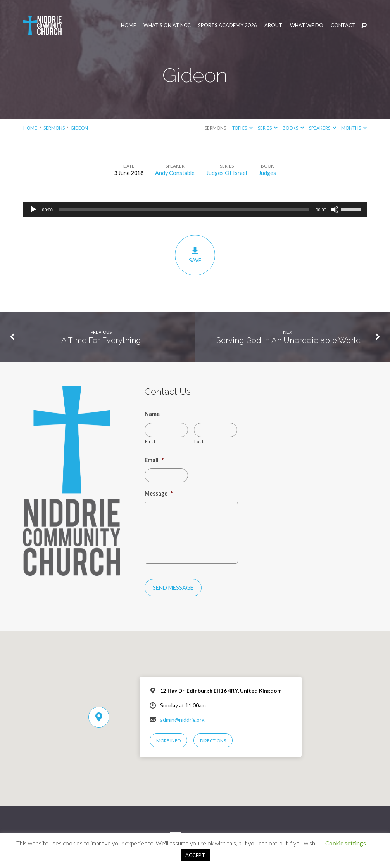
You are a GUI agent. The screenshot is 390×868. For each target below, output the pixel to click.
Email (154, 460)
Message (159, 493)
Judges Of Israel (227, 173)
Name (152, 414)
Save (195, 255)
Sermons (54, 128)
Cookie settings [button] (346, 843)
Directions (213, 741)
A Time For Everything (101, 340)
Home (129, 25)
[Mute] (335, 210)
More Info (168, 741)
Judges (267, 173)
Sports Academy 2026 (228, 25)
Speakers (323, 128)
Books (293, 128)
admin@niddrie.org (182, 720)
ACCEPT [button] (195, 855)
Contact (343, 25)
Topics (242, 128)
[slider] (184, 210)
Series (268, 128)
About (273, 25)
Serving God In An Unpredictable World (289, 340)
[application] (195, 210)
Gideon (79, 128)
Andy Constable (175, 173)
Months (354, 128)
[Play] (33, 210)
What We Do (307, 25)
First (150, 441)
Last (199, 441)
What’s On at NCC (167, 25)
